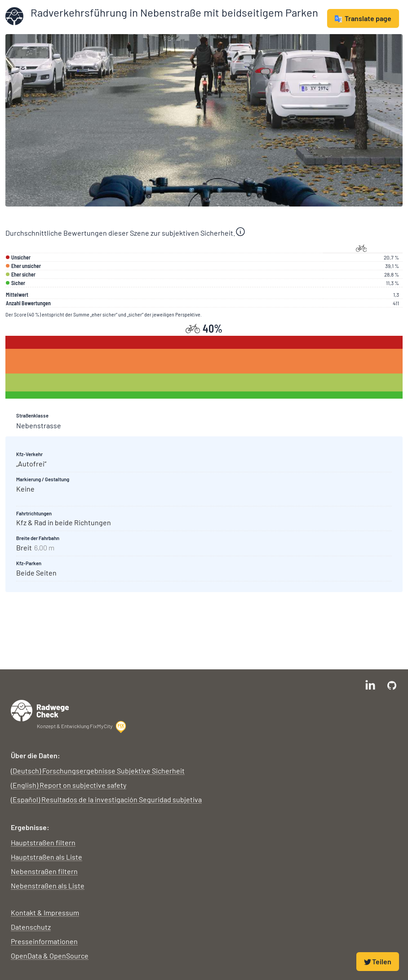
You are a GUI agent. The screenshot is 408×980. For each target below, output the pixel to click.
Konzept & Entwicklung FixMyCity (82, 727)
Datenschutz (31, 927)
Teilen (378, 961)
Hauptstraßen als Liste (47, 857)
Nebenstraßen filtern (44, 871)
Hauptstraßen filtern (43, 842)
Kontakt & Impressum (45, 912)
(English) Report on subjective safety (69, 785)
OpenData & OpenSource (50, 956)
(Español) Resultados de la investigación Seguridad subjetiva (106, 799)
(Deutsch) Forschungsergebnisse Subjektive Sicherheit (98, 771)
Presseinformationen (44, 941)
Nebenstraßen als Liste (48, 886)
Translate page (363, 18)
